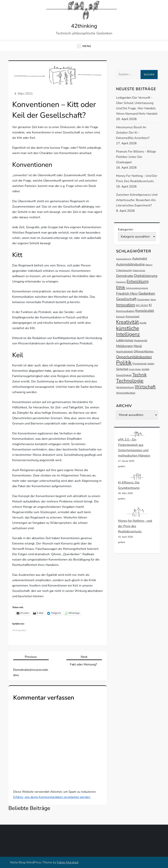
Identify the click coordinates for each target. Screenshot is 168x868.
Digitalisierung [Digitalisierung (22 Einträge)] (146, 276)
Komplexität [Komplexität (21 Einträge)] (145, 311)
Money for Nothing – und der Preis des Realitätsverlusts (137, 178)
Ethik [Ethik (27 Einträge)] (121, 287)
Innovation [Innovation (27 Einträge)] (126, 305)
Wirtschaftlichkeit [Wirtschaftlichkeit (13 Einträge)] (126, 393)
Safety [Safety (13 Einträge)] (151, 364)
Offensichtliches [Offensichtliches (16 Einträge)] (144, 351)
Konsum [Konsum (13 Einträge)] (120, 317)
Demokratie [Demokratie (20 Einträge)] (125, 276)
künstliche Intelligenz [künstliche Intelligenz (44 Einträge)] (128, 331)
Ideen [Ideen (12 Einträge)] (153, 299)
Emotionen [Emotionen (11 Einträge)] (121, 282)
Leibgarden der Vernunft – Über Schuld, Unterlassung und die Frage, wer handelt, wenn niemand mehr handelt (137, 106)
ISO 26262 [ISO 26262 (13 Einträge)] (142, 305)
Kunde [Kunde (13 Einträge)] (143, 323)
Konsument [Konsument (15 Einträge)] (132, 317)
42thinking (84, 26)
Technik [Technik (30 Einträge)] (139, 375)
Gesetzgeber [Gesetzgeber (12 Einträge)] (143, 299)
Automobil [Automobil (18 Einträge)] (140, 259)
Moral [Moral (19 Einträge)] (138, 346)
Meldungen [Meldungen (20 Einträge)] (124, 346)
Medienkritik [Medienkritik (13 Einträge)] (141, 340)
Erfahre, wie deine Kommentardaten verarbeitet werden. (52, 797)
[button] (84, 46)
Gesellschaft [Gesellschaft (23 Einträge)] (126, 299)
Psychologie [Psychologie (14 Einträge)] (140, 364)
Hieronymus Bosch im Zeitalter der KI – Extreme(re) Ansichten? (133, 133)
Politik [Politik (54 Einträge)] (124, 363)
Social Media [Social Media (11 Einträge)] (135, 369)
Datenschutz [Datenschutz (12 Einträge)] (139, 270)
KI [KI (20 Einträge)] (150, 305)
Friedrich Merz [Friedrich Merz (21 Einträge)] (127, 294)
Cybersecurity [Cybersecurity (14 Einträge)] (124, 270)
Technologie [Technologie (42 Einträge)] (130, 381)
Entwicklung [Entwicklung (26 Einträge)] (138, 281)
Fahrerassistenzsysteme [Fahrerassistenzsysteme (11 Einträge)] (137, 288)
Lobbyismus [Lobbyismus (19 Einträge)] (125, 340)
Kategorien (126, 230)
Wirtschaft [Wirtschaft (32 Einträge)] (145, 387)
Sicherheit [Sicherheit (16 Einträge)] (122, 369)
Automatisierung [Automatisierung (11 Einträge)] (124, 259)
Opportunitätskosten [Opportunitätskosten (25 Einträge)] (134, 357)
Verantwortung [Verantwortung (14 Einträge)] (125, 387)
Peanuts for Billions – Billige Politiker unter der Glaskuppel (136, 157)
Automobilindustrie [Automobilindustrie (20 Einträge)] (130, 264)
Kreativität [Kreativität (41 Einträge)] (127, 322)
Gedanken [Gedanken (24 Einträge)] (147, 293)
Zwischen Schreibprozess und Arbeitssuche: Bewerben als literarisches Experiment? (137, 200)
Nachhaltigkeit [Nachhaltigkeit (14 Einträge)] (124, 352)
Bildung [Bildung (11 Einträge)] (149, 265)
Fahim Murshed (68, 862)
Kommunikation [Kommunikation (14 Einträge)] (125, 311)
